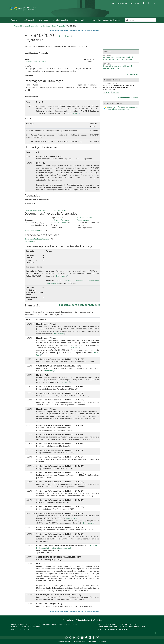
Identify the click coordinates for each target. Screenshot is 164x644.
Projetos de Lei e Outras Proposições (53, 26)
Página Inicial (18, 26)
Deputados (43, 20)
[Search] (141, 20)
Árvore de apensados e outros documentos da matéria (46, 210)
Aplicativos (92, 642)
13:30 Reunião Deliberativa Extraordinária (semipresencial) (68, 547)
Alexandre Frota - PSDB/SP (35, 62)
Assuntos (15, 20)
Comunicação (80, 20)
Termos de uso (79, 642)
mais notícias (132, 74)
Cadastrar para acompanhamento (59, 31)
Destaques (29, 241)
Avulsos (28, 217)
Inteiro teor (63, 36)
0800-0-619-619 (118, 624)
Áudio (108, 92)
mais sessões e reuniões (128, 98)
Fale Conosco (135, 3)
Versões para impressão (92, 31)
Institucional (29, 20)
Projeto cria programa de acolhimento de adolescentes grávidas (118, 67)
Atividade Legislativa (61, 20)
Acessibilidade (122, 3)
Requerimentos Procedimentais (37, 239)
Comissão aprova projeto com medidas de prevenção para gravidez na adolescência (118, 58)
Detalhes (116, 92)
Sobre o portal (64, 642)
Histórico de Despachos (34, 230)
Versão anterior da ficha (77, 31)
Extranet (103, 642)
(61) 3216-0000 (127, 627)
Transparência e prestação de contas (106, 20)
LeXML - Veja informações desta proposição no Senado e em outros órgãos (121, 108)
